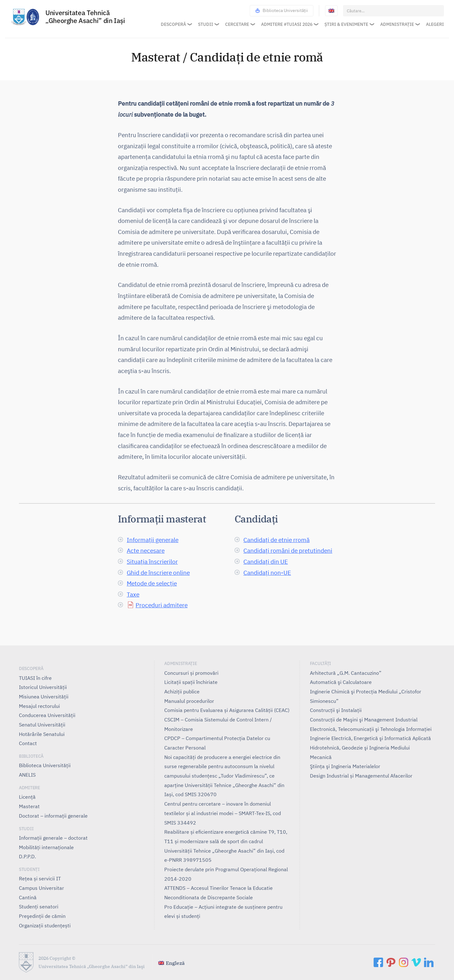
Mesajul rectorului (39, 706)
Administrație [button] (397, 24)
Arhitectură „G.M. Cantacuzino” (346, 673)
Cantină (28, 897)
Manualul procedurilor (189, 701)
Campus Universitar (41, 888)
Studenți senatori (39, 907)
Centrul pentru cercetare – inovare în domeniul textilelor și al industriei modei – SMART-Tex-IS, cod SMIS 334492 (223, 813)
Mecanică (321, 757)
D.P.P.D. (27, 856)
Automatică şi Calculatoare (341, 682)
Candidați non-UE (267, 572)
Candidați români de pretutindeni (288, 550)
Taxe (133, 594)
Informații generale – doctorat (53, 838)
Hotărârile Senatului (42, 734)
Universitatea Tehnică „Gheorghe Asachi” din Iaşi (85, 17)
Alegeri (435, 24)
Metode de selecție (152, 583)
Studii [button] (206, 24)
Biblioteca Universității (282, 11)
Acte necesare (146, 550)
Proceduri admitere (162, 605)
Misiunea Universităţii (44, 697)
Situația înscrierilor (152, 561)
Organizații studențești (45, 925)
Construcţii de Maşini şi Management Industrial (364, 720)
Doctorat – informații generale (53, 816)
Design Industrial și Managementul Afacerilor (361, 776)
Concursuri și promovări (191, 673)
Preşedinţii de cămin (42, 916)
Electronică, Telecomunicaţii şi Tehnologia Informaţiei (371, 729)
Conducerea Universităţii (47, 715)
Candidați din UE (266, 561)
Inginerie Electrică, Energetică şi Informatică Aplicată (370, 738)
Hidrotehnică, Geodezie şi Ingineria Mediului (360, 748)
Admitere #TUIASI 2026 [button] (287, 24)
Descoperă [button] (173, 24)
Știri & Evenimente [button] (346, 24)
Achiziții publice (182, 691)
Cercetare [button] (237, 24)
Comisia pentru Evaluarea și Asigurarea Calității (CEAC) (227, 710)
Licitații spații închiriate (191, 682)
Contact (28, 743)
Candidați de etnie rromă (276, 540)
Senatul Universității (42, 725)
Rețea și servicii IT (40, 878)
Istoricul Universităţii (43, 687)
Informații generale (153, 540)
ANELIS (27, 775)
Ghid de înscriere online (158, 572)
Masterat (29, 806)
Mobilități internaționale (46, 847)
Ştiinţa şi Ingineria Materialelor (345, 766)
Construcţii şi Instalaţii (336, 710)
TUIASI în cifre (35, 678)
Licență (27, 797)
